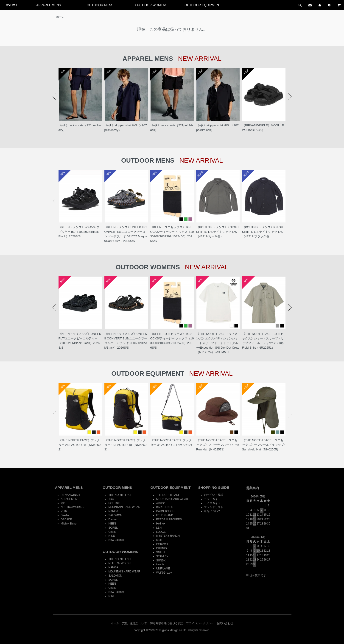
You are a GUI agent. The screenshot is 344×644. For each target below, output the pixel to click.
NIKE (112, 536)
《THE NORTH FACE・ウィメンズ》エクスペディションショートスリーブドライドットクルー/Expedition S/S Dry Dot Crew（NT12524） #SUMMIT (218, 343)
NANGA (113, 511)
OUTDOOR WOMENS (151, 5)
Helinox (161, 524)
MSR (159, 540)
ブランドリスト (214, 507)
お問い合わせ (225, 623)
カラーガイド (212, 499)
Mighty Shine (69, 524)
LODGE (161, 532)
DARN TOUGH (165, 511)
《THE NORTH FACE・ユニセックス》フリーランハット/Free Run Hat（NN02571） (218, 445)
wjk (63, 503)
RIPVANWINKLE (71, 495)
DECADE (67, 519)
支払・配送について (134, 623)
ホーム (60, 17)
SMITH (161, 552)
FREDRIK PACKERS (169, 519)
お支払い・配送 (214, 495)
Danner (113, 519)
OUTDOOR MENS (100, 5)
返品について (212, 511)
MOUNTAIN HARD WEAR (124, 507)
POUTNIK (115, 503)
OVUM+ (11, 5)
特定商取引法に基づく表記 (167, 623)
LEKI (159, 528)
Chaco (112, 532)
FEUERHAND (165, 515)
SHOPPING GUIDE (214, 487)
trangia (160, 564)
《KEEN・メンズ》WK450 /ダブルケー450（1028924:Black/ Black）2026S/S (79, 232)
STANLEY (162, 556)
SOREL (113, 528)
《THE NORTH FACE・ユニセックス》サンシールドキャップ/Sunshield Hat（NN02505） (263, 445)
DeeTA (65, 515)
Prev (54, 97)
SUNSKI (161, 561)
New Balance (117, 540)
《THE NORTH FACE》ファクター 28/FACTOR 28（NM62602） (80, 445)
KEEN (112, 524)
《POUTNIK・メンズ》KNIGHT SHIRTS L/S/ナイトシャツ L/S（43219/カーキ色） (218, 232)
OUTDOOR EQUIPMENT (203, 5)
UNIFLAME (163, 569)
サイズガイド (212, 503)
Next (290, 97)
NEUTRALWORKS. (73, 507)
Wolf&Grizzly (164, 573)
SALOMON (115, 515)
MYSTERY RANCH (168, 536)
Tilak (111, 499)
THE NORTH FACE (120, 495)
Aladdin (161, 503)
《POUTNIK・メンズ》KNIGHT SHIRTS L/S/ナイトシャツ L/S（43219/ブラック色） (264, 232)
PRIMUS (162, 548)
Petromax (162, 544)
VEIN (64, 511)
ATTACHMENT (70, 499)
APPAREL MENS (49, 5)
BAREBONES (165, 507)
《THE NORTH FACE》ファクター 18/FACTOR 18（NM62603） (126, 445)
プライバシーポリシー (200, 623)
